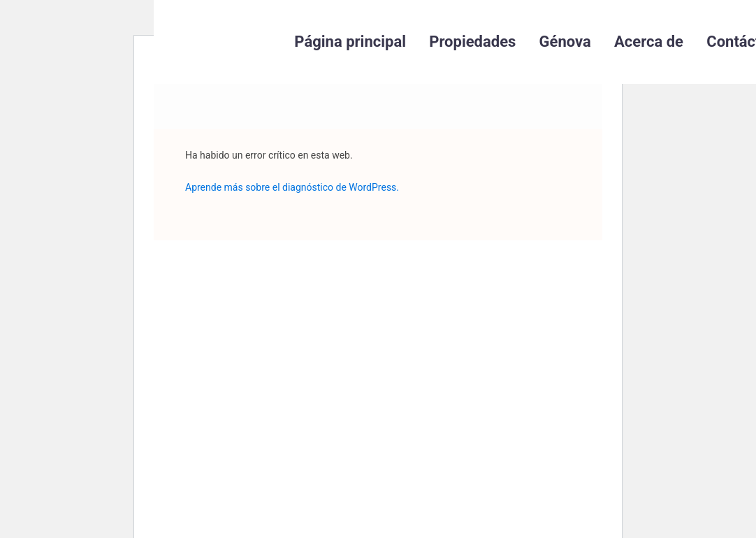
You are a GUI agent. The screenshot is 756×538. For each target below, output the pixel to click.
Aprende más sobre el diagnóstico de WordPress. (292, 187)
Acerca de (649, 42)
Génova (565, 42)
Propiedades (472, 42)
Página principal (350, 42)
